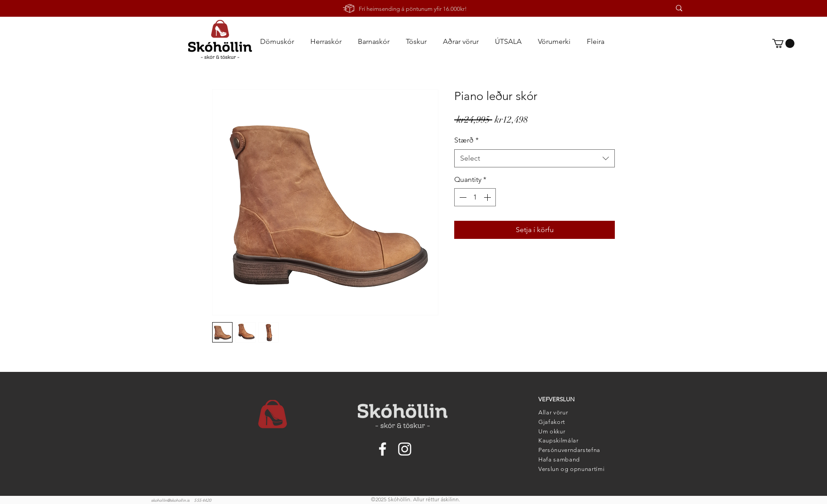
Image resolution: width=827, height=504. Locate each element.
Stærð (466, 140)
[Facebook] (383, 449)
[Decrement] (462, 197)
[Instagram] (405, 449)
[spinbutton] (475, 197)
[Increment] (488, 197)
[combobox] (535, 158)
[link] (783, 43)
